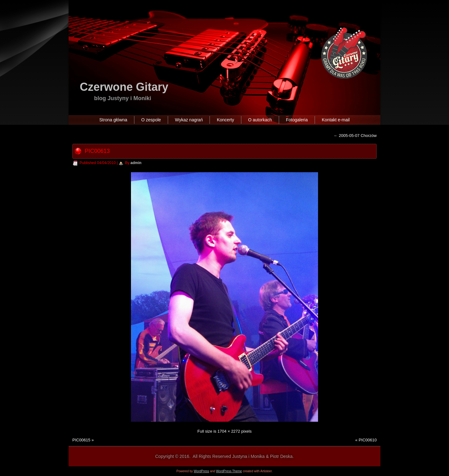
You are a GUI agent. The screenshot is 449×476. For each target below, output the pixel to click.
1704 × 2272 (229, 431)
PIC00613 (97, 151)
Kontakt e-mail (336, 120)
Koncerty (225, 120)
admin (136, 163)
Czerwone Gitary (124, 87)
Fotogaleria (297, 120)
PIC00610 (368, 440)
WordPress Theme (229, 471)
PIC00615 (81, 440)
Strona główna (113, 120)
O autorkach (260, 120)
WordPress (201, 471)
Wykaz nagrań (189, 120)
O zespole (151, 120)
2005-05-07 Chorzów (355, 136)
